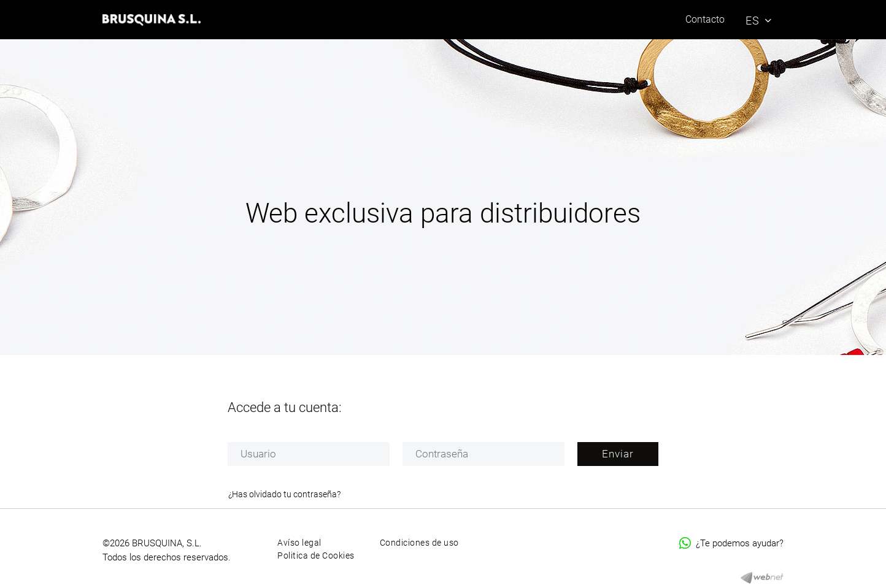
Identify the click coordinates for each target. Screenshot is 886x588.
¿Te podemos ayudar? (731, 543)
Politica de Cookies (316, 556)
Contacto (705, 19)
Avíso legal (299, 543)
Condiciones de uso (419, 543)
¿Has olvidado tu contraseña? (284, 494)
